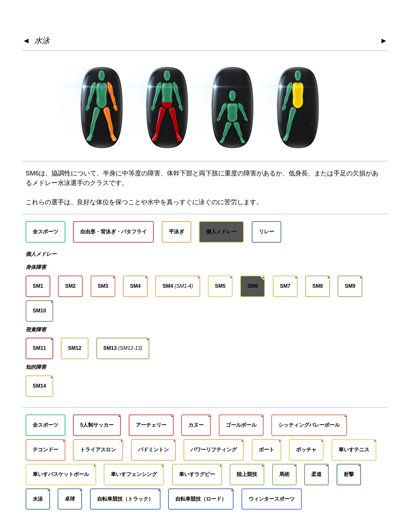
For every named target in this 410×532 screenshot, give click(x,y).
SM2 (70, 286)
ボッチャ (306, 450)
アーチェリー (151, 425)
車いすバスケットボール (61, 474)
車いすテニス (354, 450)
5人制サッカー (97, 425)
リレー (266, 232)
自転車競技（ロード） (201, 499)
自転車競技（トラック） (125, 499)
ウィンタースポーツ (272, 499)
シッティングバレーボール (309, 425)
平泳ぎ (176, 232)
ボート (266, 450)
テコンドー (45, 450)
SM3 (103, 286)
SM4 (135, 286)
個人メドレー (221, 232)
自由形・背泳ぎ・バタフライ (113, 232)
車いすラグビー (197, 474)
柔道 (316, 474)
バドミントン (153, 450)
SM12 (75, 348)
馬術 (284, 474)
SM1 (38, 286)
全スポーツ (45, 232)
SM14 (39, 386)
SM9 (350, 286)
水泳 (42, 40)
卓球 (70, 499)
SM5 (220, 286)
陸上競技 (247, 474)
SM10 (39, 311)
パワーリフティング (214, 450)
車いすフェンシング (134, 474)
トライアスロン (98, 450)
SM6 (253, 286)
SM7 (285, 286)
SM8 (318, 286)
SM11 (39, 348)
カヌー (196, 425)
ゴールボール (241, 425)
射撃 (349, 474)
